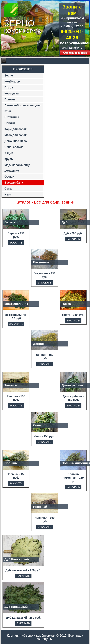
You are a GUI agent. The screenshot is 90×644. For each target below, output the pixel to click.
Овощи (9, 177)
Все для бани (14, 183)
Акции (9, 153)
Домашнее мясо (16, 141)
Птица (9, 88)
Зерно (9, 76)
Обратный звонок (75, 53)
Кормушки (12, 94)
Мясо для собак (15, 135)
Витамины (12, 117)
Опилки (10, 123)
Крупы (9, 159)
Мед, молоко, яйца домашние (17, 168)
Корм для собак (15, 129)
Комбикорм (12, 82)
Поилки (10, 99)
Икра (8, 195)
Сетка (8, 189)
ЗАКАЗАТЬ (16, 243)
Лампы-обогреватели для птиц (22, 108)
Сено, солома (14, 147)
